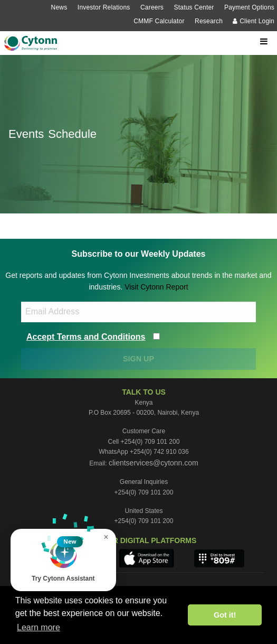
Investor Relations (104, 7)
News (59, 7)
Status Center (194, 7)
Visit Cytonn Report (156, 287)
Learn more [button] (39, 627)
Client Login (254, 21)
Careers (152, 7)
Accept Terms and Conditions (86, 337)
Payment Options (249, 7)
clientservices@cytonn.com (154, 463)
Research (209, 21)
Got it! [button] (225, 615)
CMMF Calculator (159, 21)
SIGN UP (138, 359)
